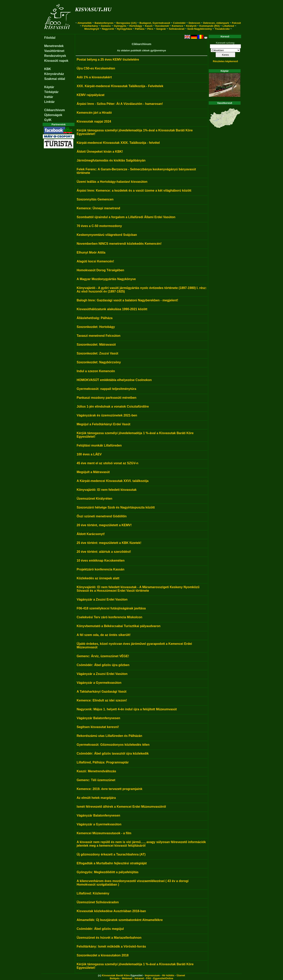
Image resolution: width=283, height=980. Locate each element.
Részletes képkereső (225, 61)
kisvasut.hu (93, 9)
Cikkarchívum (55, 110)
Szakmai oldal (55, 79)
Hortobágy (136, 26)
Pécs (150, 29)
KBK (48, 69)
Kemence (177, 26)
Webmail (127, 978)
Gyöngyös (120, 26)
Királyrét (191, 26)
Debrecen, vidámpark (216, 23)
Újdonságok (53, 115)
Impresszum (152, 975)
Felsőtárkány (90, 26)
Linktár (49, 102)
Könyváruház (54, 74)
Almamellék (85, 23)
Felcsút (236, 23)
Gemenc (106, 26)
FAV (149, 978)
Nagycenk (108, 29)
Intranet (139, 978)
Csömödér (179, 23)
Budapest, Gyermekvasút (155, 23)
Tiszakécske (222, 29)
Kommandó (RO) (209, 26)
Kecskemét (162, 26)
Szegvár (161, 29)
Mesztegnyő (92, 29)
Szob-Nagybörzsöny (200, 29)
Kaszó (149, 26)
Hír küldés (168, 975)
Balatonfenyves (104, 23)
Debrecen (194, 23)
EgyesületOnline (163, 978)
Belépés (115, 978)
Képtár (49, 87)
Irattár (49, 97)
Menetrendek (54, 46)
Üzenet (181, 975)
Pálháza (140, 29)
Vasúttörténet (54, 51)
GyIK (48, 120)
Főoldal (50, 38)
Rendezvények (55, 56)
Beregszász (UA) (126, 23)
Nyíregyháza (125, 29)
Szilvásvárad (177, 29)
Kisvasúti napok (56, 61)
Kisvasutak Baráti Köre (116, 975)
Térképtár (51, 92)
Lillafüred (228, 26)
